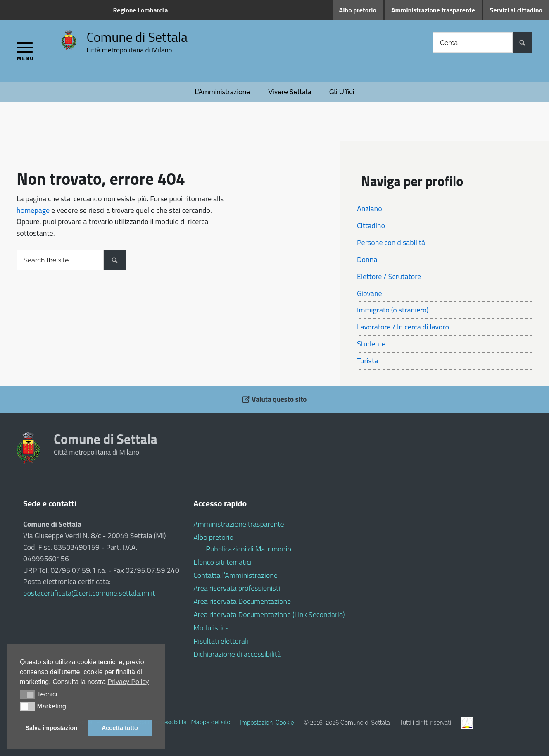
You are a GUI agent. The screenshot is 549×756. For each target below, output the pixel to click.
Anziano (370, 209)
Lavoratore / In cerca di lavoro (403, 327)
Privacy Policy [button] (128, 682)
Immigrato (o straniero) (393, 310)
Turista (367, 361)
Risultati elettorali (221, 641)
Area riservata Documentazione (242, 601)
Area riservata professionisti (237, 588)
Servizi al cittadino (516, 10)
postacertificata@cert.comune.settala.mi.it (89, 593)
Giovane (370, 293)
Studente (371, 344)
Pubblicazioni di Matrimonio (248, 549)
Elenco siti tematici (222, 562)
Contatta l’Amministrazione (235, 575)
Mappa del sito (211, 722)
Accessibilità (170, 722)
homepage (33, 210)
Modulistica (211, 628)
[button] (27, 694)
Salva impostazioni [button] (52, 728)
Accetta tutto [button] (120, 728)
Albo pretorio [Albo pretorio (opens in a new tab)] (358, 10)
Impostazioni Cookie (267, 722)
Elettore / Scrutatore (389, 276)
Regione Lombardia (141, 10)
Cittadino (371, 225)
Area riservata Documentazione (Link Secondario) (269, 614)
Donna (367, 259)
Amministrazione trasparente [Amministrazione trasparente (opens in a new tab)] (433, 10)
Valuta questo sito (275, 399)
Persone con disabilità (391, 242)
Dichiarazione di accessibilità (237, 654)
